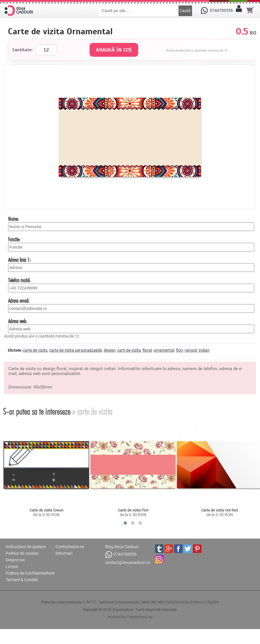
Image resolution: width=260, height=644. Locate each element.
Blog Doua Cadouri (122, 547)
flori (179, 350)
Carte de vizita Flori (133, 510)
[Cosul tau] (250, 10)
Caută (185, 11)
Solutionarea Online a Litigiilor (193, 602)
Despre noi (15, 560)
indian (204, 350)
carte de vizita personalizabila (76, 350)
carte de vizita (35, 350)
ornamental (164, 350)
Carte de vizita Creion (46, 510)
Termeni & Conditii (22, 580)
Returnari (64, 553)
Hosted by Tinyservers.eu (130, 617)
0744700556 (121, 555)
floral (147, 350)
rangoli (191, 350)
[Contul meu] (239, 10)
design (110, 350)
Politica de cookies (22, 553)
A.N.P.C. (90, 602)
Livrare (12, 567)
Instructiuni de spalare (26, 547)
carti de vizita (129, 350)
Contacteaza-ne (70, 547)
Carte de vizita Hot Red (220, 510)
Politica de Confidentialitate (30, 573)
